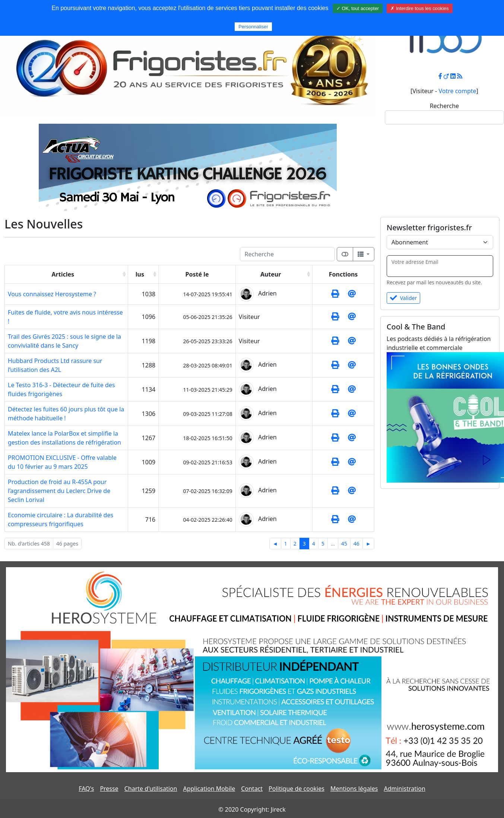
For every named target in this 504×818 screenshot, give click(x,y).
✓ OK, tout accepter (358, 8)
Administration (404, 789)
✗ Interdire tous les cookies (419, 8)
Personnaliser (253, 27)
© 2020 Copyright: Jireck (252, 809)
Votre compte (457, 91)
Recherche (444, 106)
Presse (109, 789)
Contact (252, 789)
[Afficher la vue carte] (345, 254)
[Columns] (364, 254)
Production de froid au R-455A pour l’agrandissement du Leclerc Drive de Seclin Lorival (59, 491)
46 (356, 544)
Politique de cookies (297, 789)
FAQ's (86, 789)
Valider (404, 298)
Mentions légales (354, 789)
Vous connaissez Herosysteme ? (52, 294)
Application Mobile (209, 789)
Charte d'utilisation (151, 789)
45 (344, 544)
